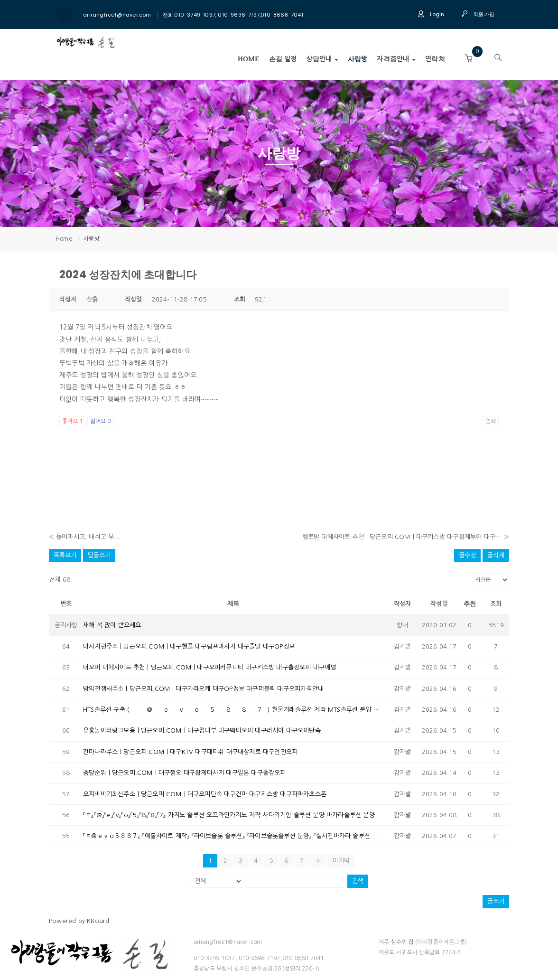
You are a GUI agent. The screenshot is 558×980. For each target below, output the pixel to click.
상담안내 (322, 59)
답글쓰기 (99, 555)
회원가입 (478, 14)
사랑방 (358, 59)
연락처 (435, 59)
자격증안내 (396, 59)
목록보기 (65, 555)
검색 (358, 881)
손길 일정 (283, 59)
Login (431, 14)
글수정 (467, 555)
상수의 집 (402, 942)
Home (249, 59)
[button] (468, 58)
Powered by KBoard (79, 921)
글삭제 (496, 555)
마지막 (341, 861)
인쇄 (491, 421)
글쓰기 (496, 901)
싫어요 (100, 421)
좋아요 (72, 421)
